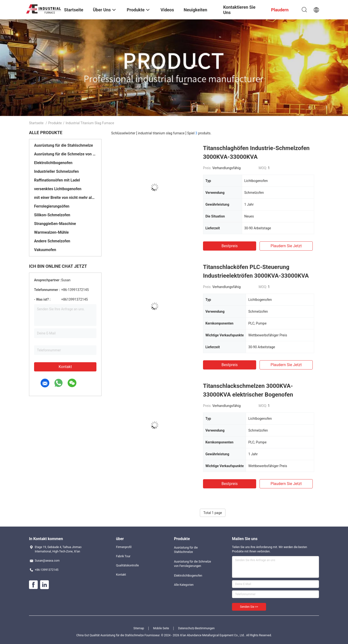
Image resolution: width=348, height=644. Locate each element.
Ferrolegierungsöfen (52, 206)
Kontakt (65, 367)
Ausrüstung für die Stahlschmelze (64, 145)
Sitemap (139, 628)
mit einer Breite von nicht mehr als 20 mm (65, 198)
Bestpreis (230, 246)
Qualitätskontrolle (127, 565)
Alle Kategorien (184, 585)
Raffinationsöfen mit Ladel (57, 180)
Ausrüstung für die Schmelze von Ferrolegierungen (65, 154)
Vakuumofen (45, 250)
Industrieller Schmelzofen (56, 171)
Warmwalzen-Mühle (51, 232)
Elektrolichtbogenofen (53, 163)
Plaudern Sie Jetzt (286, 246)
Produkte (55, 123)
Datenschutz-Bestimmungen (196, 628)
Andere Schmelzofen (52, 241)
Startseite (36, 123)
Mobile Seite (161, 628)
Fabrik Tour (123, 556)
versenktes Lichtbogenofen (58, 189)
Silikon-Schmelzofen (52, 215)
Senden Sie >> (249, 607)
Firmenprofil (124, 547)
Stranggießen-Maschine (55, 224)
